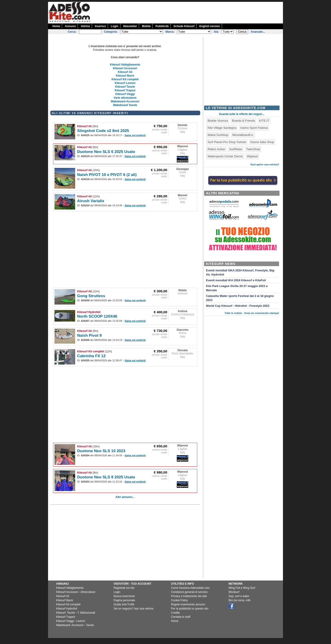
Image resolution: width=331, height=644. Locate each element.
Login (115, 26)
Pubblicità (162, 26)
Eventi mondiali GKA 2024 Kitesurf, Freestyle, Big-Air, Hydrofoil (240, 273)
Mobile (146, 26)
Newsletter (130, 26)
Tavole (90, 625)
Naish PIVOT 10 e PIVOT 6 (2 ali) (107, 175)
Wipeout (182, 146)
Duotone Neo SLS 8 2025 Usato (106, 477)
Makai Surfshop (218, 135)
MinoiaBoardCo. (243, 135)
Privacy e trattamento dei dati (189, 596)
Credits (175, 613)
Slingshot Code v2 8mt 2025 (103, 131)
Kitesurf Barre (125, 76)
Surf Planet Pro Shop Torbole (227, 142)
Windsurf (234, 592)
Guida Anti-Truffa (124, 604)
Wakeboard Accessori (125, 101)
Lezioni (81, 621)
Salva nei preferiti (135, 135)
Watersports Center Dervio (225, 156)
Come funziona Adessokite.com (190, 588)
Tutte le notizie (233, 313)
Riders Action (216, 149)
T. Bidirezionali (86, 613)
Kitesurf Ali (125, 72)
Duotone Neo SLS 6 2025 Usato (106, 152)
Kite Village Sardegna (222, 128)
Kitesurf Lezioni (125, 83)
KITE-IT (264, 121)
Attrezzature (88, 592)
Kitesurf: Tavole (66, 613)
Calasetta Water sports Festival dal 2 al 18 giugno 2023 (240, 298)
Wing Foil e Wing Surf (242, 588)
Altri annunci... (125, 497)
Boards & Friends (243, 121)
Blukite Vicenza (218, 121)
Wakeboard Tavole (125, 105)
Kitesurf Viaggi (125, 94)
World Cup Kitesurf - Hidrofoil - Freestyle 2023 (238, 306)
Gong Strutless (91, 296)
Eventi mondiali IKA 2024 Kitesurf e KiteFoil (236, 280)
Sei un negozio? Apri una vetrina (133, 609)
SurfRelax (236, 149)
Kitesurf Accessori (125, 68)
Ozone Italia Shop (262, 142)
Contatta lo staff (181, 617)
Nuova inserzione (124, 596)
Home (56, 26)
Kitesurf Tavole (125, 87)
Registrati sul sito (124, 588)
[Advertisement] (199, 12)
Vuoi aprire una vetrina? (265, 164)
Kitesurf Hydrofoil (89, 312)
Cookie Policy (179, 600)
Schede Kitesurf (184, 26)
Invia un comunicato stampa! (262, 313)
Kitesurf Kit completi (125, 79)
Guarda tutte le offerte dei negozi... (242, 114)
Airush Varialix (91, 201)
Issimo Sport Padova (254, 128)
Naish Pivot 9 (90, 335)
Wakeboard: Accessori (70, 625)
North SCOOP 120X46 (97, 316)
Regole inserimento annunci (188, 604)
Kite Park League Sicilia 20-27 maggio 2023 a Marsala (237, 288)
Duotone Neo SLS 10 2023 (101, 451)
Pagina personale (124, 600)
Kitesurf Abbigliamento (125, 65)
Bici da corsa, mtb (239, 600)
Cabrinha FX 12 (91, 356)
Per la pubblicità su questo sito (190, 609)
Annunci (70, 26)
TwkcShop (253, 149)
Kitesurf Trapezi (125, 90)
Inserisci (100, 26)
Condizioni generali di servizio (189, 592)
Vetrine (85, 26)
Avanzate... (258, 32)
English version (210, 26)
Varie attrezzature (125, 98)
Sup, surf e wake (239, 596)
